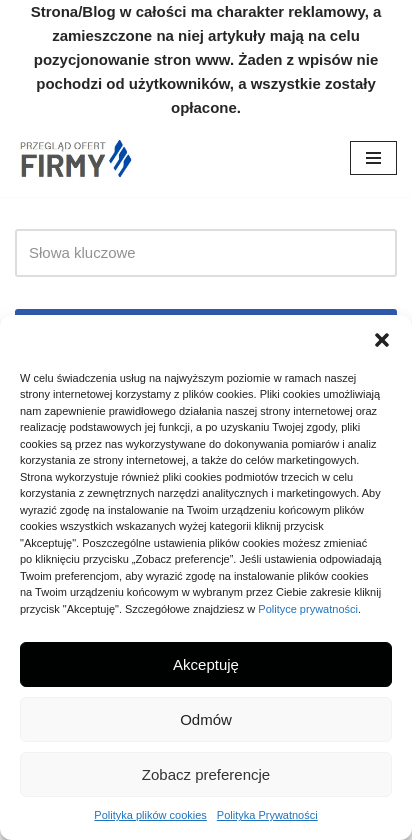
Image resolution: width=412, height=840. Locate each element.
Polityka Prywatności (267, 815)
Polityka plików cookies (150, 815)
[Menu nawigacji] (373, 158)
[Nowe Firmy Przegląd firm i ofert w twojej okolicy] (75, 158)
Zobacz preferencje (206, 774)
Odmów (206, 719)
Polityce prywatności (308, 609)
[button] (382, 340)
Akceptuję (206, 664)
